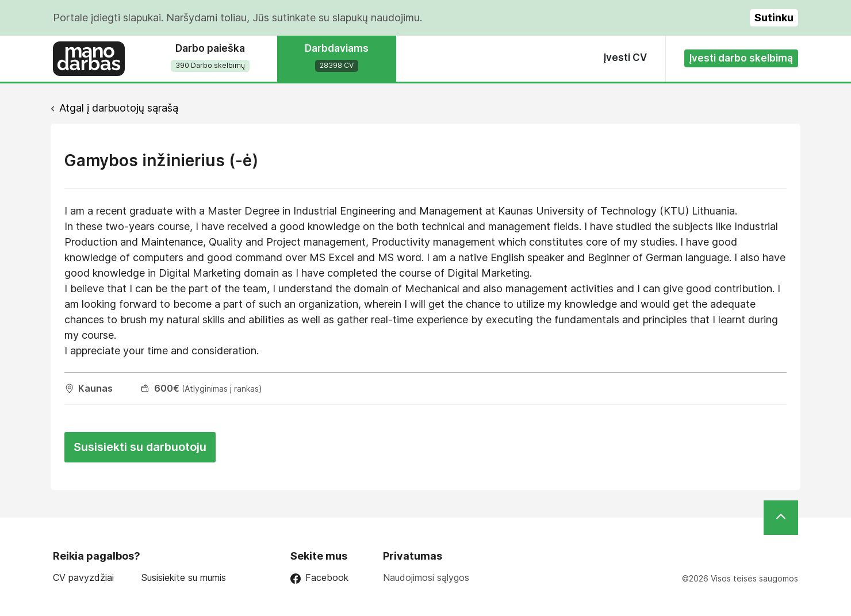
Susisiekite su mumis (184, 578)
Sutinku (774, 18)
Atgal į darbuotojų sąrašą (119, 108)
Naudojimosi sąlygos (426, 577)
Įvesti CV (625, 58)
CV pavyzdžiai (83, 578)
